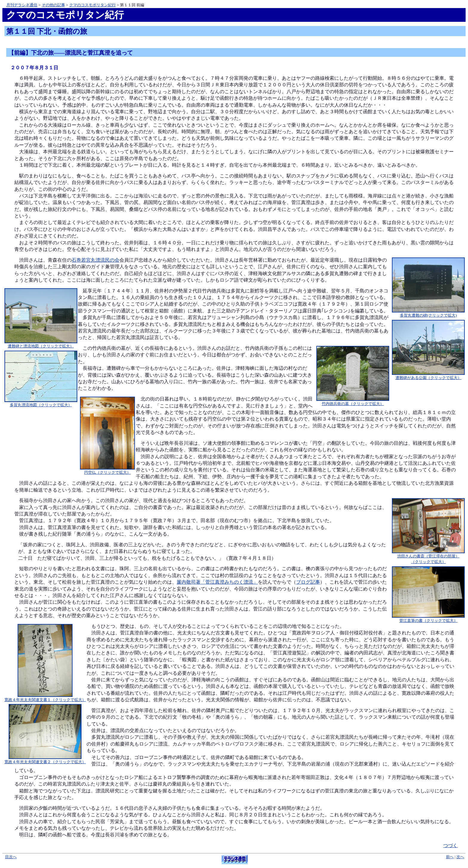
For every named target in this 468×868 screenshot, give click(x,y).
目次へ (11, 857)
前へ (450, 857)
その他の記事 (53, 5)
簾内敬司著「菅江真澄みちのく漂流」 (217, 582)
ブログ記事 (308, 582)
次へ (460, 857)
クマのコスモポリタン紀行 (93, 5)
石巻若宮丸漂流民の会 (96, 260)
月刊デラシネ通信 (22, 5)
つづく (450, 845)
